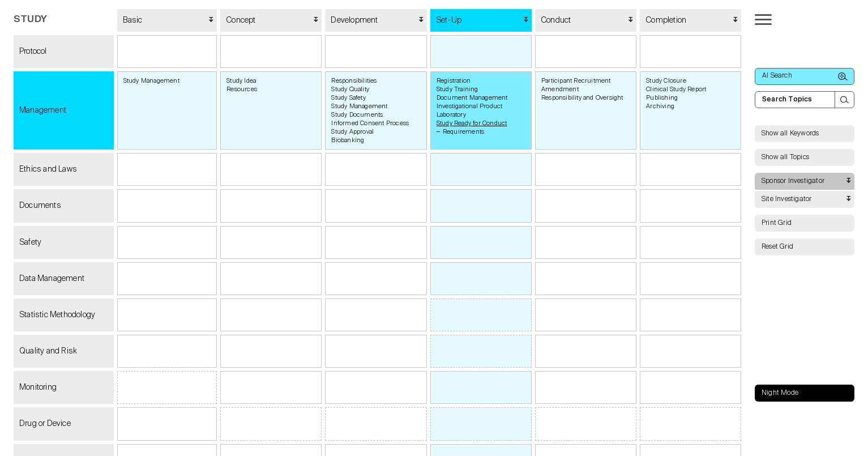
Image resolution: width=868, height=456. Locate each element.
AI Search (805, 76)
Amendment (560, 89)
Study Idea (241, 81)
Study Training (457, 89)
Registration (454, 81)
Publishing (662, 98)
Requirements (463, 132)
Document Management (472, 98)
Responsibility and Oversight (582, 98)
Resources (242, 89)
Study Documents (357, 115)
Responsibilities (354, 81)
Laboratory (451, 115)
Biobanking (348, 140)
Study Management (151, 81)
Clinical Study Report (676, 89)
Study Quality (350, 89)
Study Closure (666, 81)
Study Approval (352, 132)
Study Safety (348, 98)
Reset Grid (777, 247)
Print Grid (777, 223)
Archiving (660, 106)
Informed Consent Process (370, 123)
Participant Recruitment (576, 81)
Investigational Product (470, 106)
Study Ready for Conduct (472, 123)
